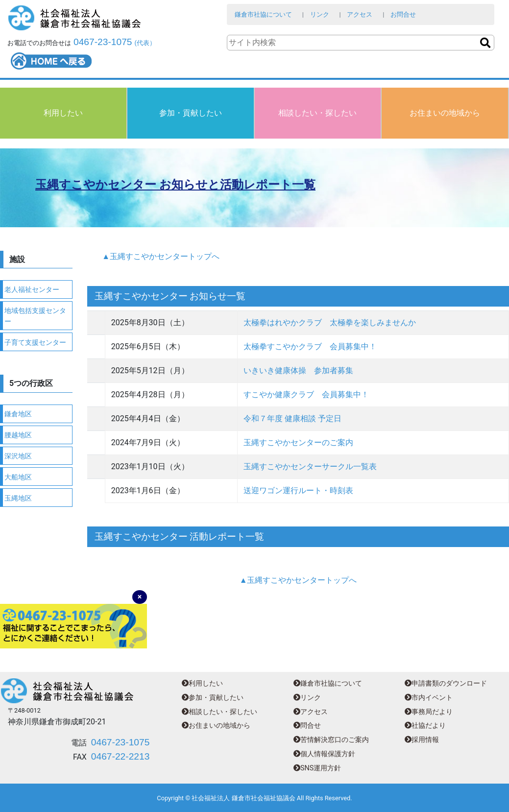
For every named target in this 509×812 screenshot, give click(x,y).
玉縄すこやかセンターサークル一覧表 (310, 466)
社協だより (425, 726)
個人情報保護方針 (324, 754)
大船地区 (18, 477)
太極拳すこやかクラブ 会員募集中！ (310, 346)
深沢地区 (18, 456)
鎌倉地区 (18, 414)
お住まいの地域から (445, 113)
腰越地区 (18, 435)
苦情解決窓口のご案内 (331, 740)
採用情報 (422, 740)
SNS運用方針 (317, 768)
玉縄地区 (18, 498)
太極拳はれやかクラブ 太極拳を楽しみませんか (330, 322)
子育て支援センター (35, 343)
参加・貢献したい (191, 113)
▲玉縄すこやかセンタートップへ (161, 256)
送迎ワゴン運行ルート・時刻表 (298, 490)
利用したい (63, 113)
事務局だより (429, 712)
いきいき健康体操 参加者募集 (298, 370)
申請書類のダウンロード (446, 683)
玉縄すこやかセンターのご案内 (298, 442)
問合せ (307, 726)
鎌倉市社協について (263, 14)
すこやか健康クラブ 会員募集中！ (306, 394)
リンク (320, 14)
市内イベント (429, 698)
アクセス (360, 14)
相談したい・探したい (317, 113)
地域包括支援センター (35, 316)
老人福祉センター (32, 290)
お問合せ (403, 14)
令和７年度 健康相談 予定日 (292, 418)
